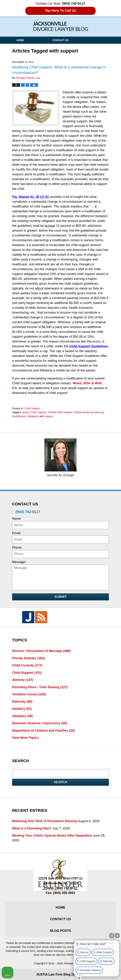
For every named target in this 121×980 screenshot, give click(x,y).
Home (20, 40)
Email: (17, 533)
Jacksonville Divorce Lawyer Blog (60, 26)
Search (60, 782)
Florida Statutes (28, 658)
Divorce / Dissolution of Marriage (41, 651)
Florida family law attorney (89, 412)
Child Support (32, 408)
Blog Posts (60, 931)
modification (19, 416)
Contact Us (61, 40)
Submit (61, 597)
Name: (17, 519)
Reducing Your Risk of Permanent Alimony (45, 821)
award (26, 412)
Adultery (22, 709)
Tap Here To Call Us (61, 10)
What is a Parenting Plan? (32, 828)
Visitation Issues (29, 694)
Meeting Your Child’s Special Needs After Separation (52, 836)
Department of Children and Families (43, 731)
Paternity (22, 702)
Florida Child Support (60, 412)
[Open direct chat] (112, 936)
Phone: (17, 547)
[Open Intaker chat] (79, 978)
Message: (19, 562)
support (49, 416)
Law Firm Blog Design (59, 974)
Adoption (22, 716)
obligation (33, 416)
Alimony (23, 680)
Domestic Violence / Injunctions (40, 723)
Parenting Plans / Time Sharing (40, 687)
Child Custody (27, 665)
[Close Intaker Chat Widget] (117, 936)
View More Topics (26, 738)
